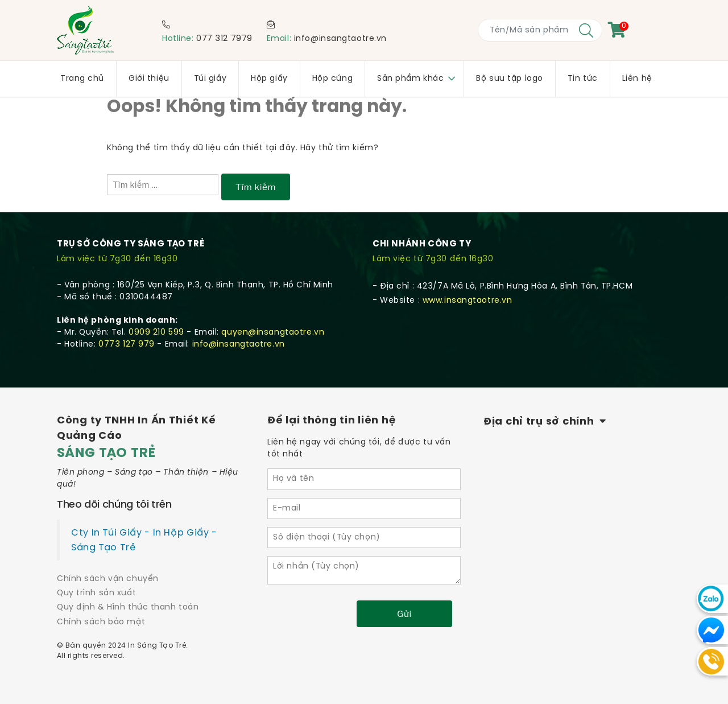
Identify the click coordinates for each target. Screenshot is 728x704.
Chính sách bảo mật (101, 622)
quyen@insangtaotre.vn (273, 333)
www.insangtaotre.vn (468, 301)
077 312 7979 (224, 39)
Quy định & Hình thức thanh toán (128, 608)
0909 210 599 (156, 333)
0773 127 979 (127, 345)
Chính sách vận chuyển (108, 579)
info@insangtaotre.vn (340, 39)
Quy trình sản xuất (96, 593)
